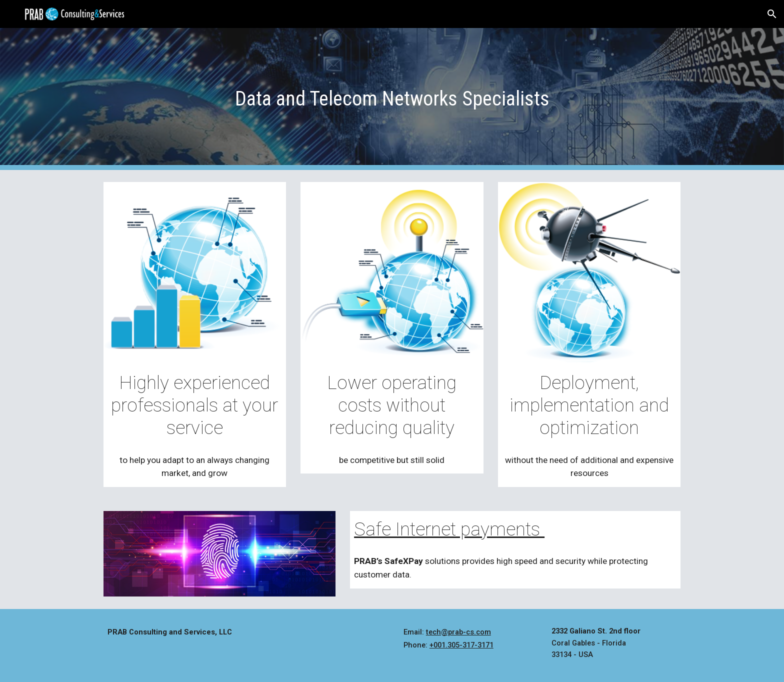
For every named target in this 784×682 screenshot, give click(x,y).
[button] (772, 14)
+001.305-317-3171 (461, 645)
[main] (392, 99)
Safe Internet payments (449, 529)
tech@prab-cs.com (458, 632)
